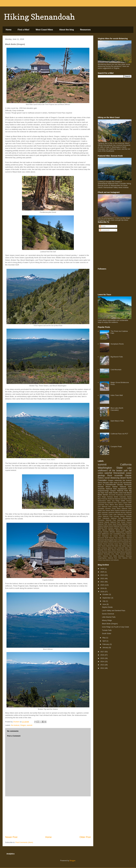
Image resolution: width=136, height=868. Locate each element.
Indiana (100, 526)
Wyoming (129, 556)
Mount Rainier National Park (119, 487)
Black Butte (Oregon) (110, 624)
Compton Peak (116, 447)
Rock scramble (115, 475)
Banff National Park (111, 538)
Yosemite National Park (107, 489)
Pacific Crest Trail (120, 493)
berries (106, 495)
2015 (103, 658)
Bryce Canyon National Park (123, 540)
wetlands (116, 560)
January (106, 647)
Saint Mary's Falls (117, 421)
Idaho (117, 546)
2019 (103, 588)
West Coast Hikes (44, 30)
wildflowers (103, 471)
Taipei (117, 554)
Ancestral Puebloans (116, 495)
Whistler (112, 532)
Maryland (101, 550)
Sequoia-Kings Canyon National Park (113, 491)
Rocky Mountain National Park (107, 552)
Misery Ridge (107, 620)
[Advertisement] (48, 816)
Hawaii (129, 497)
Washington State (110, 468)
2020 (103, 585)
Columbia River (103, 505)
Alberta (118, 512)
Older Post (85, 837)
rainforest (111, 512)
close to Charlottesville (107, 485)
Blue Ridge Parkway (105, 497)
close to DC (118, 483)
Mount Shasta (116, 550)
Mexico (105, 530)
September (107, 598)
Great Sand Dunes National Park (120, 524)
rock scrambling (115, 534)
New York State (107, 493)
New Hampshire (126, 550)
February (106, 644)
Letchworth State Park (124, 548)
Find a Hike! (24, 30)
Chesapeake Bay (126, 542)
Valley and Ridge (113, 501)
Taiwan (108, 510)
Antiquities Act (107, 536)
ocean (129, 473)
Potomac (105, 499)
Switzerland (102, 501)
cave (99, 534)
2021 (103, 582)
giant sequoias (103, 512)
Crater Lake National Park (118, 514)
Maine (112, 505)
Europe (100, 544)
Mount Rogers (121, 530)
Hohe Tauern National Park (106, 546)
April (104, 641)
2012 (103, 668)
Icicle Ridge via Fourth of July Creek (115, 627)
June (105, 604)
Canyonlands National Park (107, 503)
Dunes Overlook (108, 614)
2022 (103, 578)
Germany (111, 544)
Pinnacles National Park (107, 520)
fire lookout (15, 725)
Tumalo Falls (107, 630)
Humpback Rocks (117, 344)
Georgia (116, 516)
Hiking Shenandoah (39, 17)
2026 (103, 569)
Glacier (128, 475)
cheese (100, 560)
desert (123, 478)
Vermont (122, 554)
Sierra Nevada (103, 483)
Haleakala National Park (112, 518)
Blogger (72, 861)
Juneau (110, 528)
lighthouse (105, 534)
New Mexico (119, 505)
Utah (111, 483)
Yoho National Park (125, 558)
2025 (103, 572)
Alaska (129, 520)
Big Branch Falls (117, 357)
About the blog (67, 30)
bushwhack (128, 495)
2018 (103, 592)
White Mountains (119, 556)
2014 (103, 662)
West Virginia (115, 510)
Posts (102, 226)
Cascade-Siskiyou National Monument (109, 542)
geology (101, 475)
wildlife (123, 501)
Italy (120, 546)
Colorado (105, 514)
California (126, 464)
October (106, 594)
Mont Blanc (108, 550)
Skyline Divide (107, 607)
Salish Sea (101, 510)
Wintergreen (120, 532)
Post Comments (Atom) (24, 842)
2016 (103, 655)
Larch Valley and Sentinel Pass (114, 611)
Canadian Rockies (104, 508)
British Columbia (120, 497)
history (101, 478)
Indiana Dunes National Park (113, 526)
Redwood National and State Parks (120, 499)
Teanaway (128, 505)
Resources (85, 30)
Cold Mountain (116, 370)
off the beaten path (118, 471)
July (104, 601)
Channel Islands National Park (109, 522)
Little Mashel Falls (109, 617)
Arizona (129, 501)
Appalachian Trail (125, 489)
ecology (115, 506)
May (104, 638)
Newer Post (11, 837)
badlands (128, 532)
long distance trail (108, 560)
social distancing (112, 478)
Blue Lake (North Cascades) (117, 409)
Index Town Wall (117, 395)
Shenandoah (119, 473)
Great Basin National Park (122, 508)
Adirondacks (121, 520)
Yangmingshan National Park (107, 558)
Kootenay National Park (109, 548)
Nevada (101, 487)
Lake (129, 468)
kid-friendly (127, 483)
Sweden (106, 532)
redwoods (118, 480)
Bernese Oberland (125, 506)
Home (9, 30)
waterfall (108, 473)
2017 (103, 652)
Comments (104, 230)
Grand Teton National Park (123, 544)
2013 (103, 665)
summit (30, 725)
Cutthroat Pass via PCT (119, 434)
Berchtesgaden (109, 540)
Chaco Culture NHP (124, 503)
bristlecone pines (126, 510)
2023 (103, 575)
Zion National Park (105, 506)
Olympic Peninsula (124, 485)
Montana (111, 530)
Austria (116, 536)
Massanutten (127, 518)
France (105, 544)
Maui (99, 499)
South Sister (107, 633)
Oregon (23, 725)
